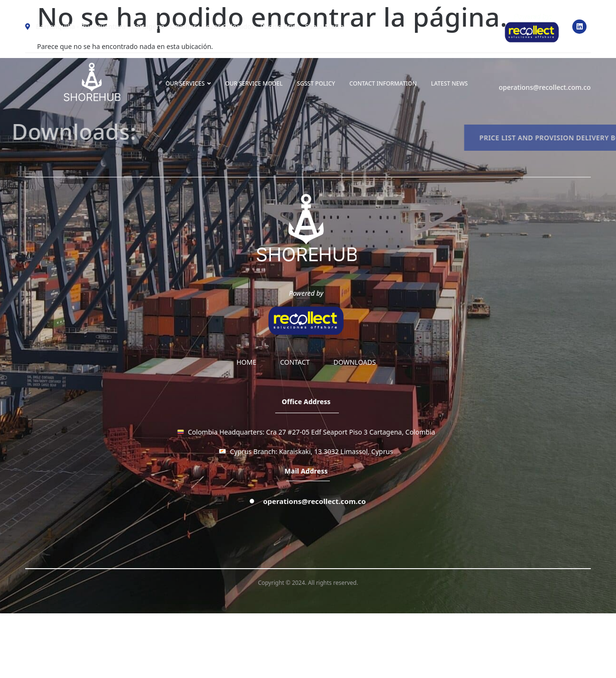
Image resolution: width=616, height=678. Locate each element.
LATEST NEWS (449, 83)
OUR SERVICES (188, 83)
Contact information (383, 83)
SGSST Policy (316, 83)
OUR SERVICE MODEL (254, 83)
